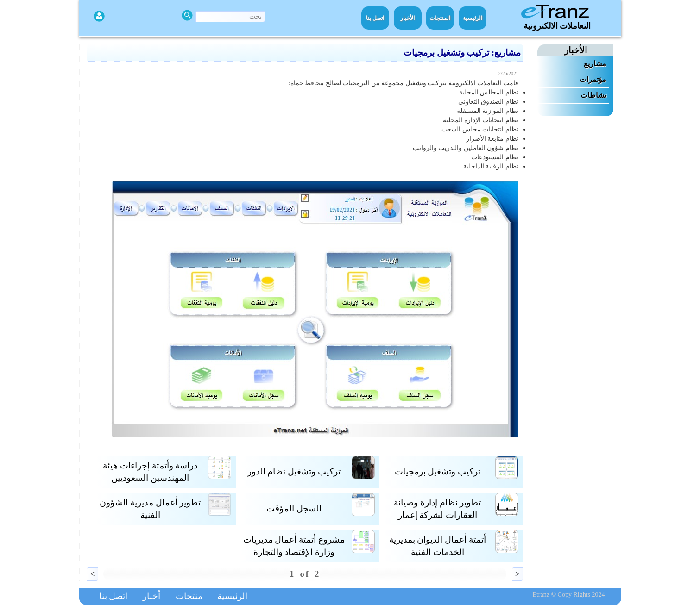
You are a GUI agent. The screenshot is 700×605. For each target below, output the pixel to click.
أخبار (151, 596)
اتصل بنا (375, 18)
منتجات (189, 596)
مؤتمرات (593, 79)
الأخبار (407, 18)
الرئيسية (473, 18)
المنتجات (440, 18)
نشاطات (593, 95)
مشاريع (595, 64)
